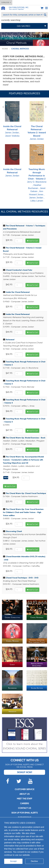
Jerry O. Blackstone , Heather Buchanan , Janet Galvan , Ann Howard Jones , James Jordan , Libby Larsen (37, 173)
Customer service (24, 789)
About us (24, 794)
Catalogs (6, 2)
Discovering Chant (14, 531)
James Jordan (37, 121)
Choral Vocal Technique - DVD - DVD (22, 578)
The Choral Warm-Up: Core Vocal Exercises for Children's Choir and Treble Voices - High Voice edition (23, 512)
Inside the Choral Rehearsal (18, 292)
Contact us (24, 808)
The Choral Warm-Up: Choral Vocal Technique (26, 493)
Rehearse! (10, 339)
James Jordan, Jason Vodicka (12, 119)
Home (5, 49)
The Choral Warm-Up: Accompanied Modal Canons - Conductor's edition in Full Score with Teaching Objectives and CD (23, 460)
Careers (24, 803)
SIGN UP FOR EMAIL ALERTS (24, 813)
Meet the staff (24, 799)
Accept (13, 861)
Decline (34, 861)
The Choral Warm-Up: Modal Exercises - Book (26, 438)
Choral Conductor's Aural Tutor (19, 270)
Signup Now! (24, 772)
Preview (6, 478)
